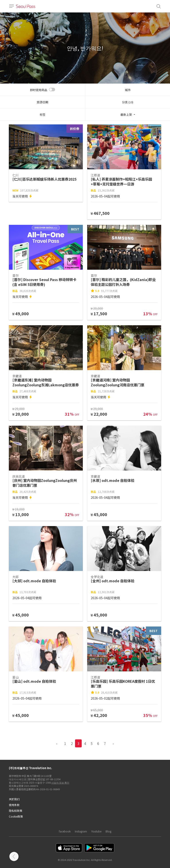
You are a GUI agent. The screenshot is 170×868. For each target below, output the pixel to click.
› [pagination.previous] (113, 743)
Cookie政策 (16, 816)
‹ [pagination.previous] (57, 743)
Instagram (81, 831)
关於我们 (14, 799)
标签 (42, 115)
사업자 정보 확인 (60, 782)
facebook (65, 831)
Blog (108, 831)
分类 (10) (128, 102)
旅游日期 (42, 102)
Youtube (96, 831)
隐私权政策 (15, 811)
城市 (128, 90)
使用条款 (14, 805)
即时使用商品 (39, 90)
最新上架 (126, 115)
